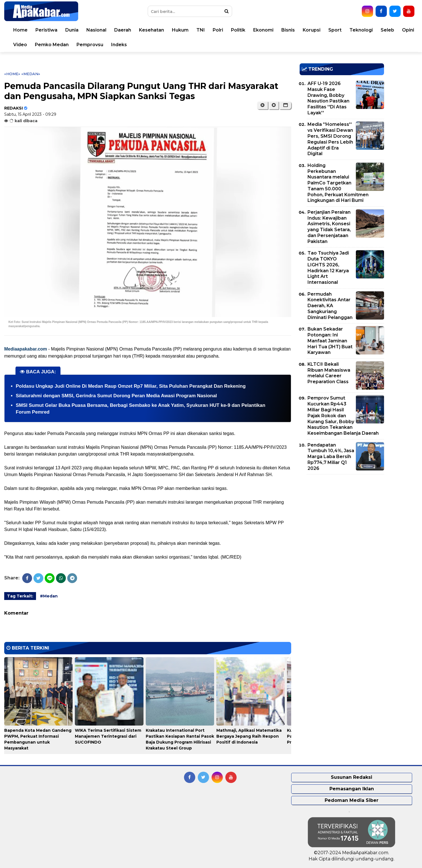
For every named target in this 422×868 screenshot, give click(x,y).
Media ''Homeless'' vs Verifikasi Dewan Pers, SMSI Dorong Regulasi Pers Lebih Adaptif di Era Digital (330, 139)
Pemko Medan (52, 45)
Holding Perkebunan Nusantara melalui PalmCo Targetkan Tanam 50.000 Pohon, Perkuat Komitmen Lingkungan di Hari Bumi (338, 183)
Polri (218, 30)
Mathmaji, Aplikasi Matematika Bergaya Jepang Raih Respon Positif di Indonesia (249, 736)
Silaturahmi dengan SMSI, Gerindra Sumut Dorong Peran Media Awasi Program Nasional (116, 396)
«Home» (12, 74)
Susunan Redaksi (352, 777)
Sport (335, 30)
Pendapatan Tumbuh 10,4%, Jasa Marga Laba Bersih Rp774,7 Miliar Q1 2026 (331, 457)
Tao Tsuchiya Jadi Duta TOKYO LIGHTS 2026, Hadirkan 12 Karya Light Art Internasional (328, 268)
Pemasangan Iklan (352, 789)
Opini (408, 30)
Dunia (72, 30)
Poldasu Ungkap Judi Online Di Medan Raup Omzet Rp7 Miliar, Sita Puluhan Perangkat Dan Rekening (131, 386)
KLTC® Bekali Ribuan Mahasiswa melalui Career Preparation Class (329, 373)
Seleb (387, 30)
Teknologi (361, 30)
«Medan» (31, 74)
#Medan (49, 596)
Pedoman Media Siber (352, 800)
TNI (201, 30)
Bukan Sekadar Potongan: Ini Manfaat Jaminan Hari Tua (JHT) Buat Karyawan (330, 341)
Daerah (123, 30)
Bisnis (288, 30)
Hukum (180, 30)
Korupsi (312, 30)
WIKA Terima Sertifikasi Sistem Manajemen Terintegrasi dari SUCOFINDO (108, 736)
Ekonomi (263, 30)
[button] (285, 105)
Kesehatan (151, 30)
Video (20, 45)
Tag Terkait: (20, 596)
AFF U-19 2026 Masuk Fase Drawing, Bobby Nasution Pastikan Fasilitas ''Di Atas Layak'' (328, 98)
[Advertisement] (342, 518)
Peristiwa (46, 30)
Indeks (119, 45)
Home (20, 30)
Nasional (96, 30)
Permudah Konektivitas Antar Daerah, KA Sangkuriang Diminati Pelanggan (330, 306)
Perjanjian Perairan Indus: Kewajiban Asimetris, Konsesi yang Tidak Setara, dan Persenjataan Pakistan (329, 227)
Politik (238, 30)
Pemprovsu (90, 45)
